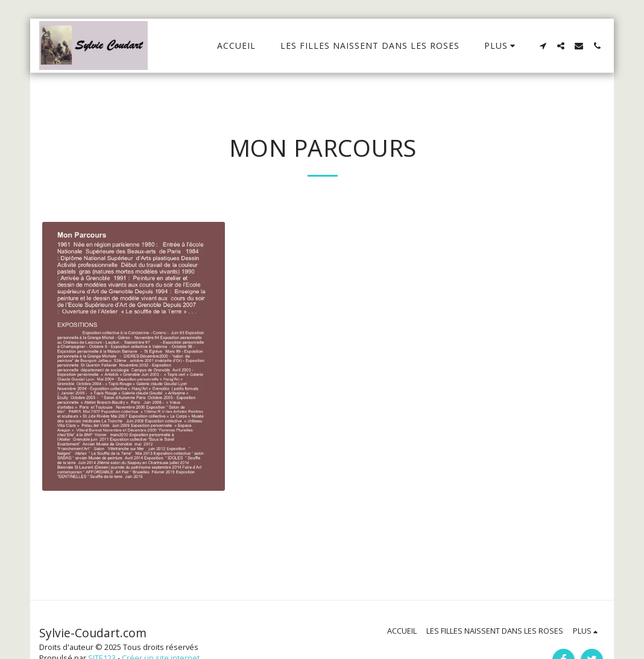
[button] (543, 46)
